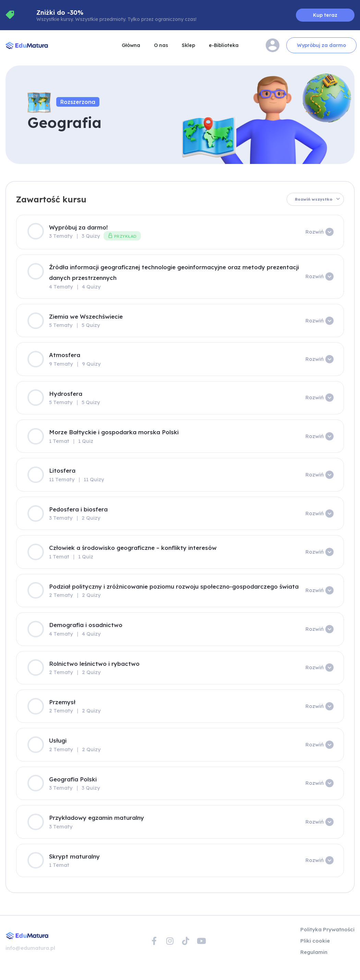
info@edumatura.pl (30, 948)
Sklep (188, 45)
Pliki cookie (315, 941)
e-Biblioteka (224, 45)
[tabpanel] (180, 485)
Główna (131, 45)
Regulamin (314, 952)
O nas (161, 45)
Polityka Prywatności (327, 929)
